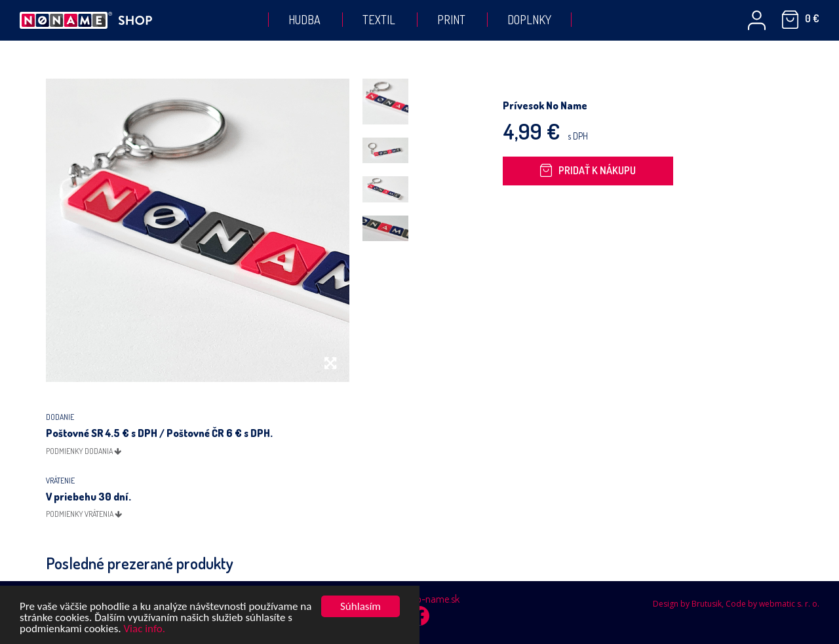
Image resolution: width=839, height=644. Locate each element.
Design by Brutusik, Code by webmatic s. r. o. (736, 604)
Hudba (304, 20)
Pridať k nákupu (588, 170)
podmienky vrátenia (84, 514)
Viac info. (144, 630)
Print (451, 20)
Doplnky (529, 20)
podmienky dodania (84, 451)
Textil (379, 20)
